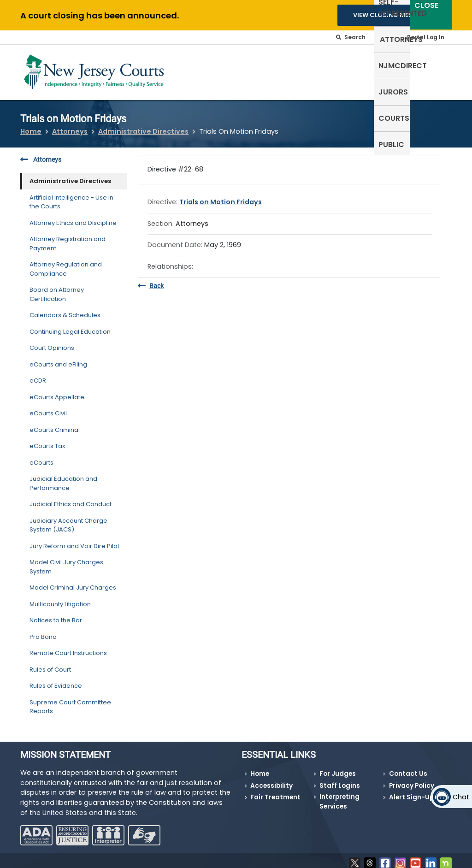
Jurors (357, 65)
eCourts (41, 457)
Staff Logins (340, 780)
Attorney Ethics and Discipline (73, 217)
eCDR (38, 375)
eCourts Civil (48, 408)
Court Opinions (52, 342)
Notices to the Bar (56, 615)
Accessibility (271, 780)
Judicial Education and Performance (63, 478)
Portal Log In (426, 37)
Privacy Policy (412, 780)
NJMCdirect (309, 65)
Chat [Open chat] (461, 797)
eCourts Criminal (55, 424)
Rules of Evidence (56, 680)
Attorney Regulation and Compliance (66, 263)
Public (434, 65)
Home (31, 125)
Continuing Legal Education (70, 326)
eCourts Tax (47, 440)
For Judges (338, 768)
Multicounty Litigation (60, 598)
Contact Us (408, 768)
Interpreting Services (339, 796)
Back (151, 280)
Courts (397, 65)
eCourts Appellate (57, 391)
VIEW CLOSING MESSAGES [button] (393, 15)
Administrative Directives (143, 125)
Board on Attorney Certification (57, 289)
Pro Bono (43, 631)
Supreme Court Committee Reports (70, 701)
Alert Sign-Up (411, 792)
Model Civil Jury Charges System (66, 561)
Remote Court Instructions (68, 647)
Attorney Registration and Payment (68, 238)
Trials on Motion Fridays (221, 196)
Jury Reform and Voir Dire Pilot (74, 540)
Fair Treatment (275, 792)
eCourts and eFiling (58, 358)
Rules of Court (50, 664)
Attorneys (254, 65)
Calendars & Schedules (65, 310)
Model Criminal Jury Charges (73, 582)
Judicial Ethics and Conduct (71, 499)
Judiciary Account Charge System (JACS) (68, 519)
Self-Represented (193, 70)
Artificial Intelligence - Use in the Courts (71, 196)
